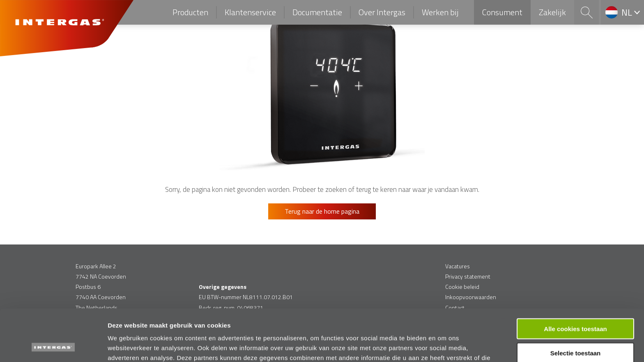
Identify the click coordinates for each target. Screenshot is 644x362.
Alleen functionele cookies (575, 329)
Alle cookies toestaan (575, 280)
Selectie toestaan (576, 304)
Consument (502, 12)
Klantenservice (250, 12)
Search (586, 12)
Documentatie (317, 12)
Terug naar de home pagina (322, 211)
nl (627, 12)
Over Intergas (382, 12)
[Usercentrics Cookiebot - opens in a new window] (53, 346)
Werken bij (440, 12)
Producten (190, 12)
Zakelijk (552, 12)
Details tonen (444, 346)
